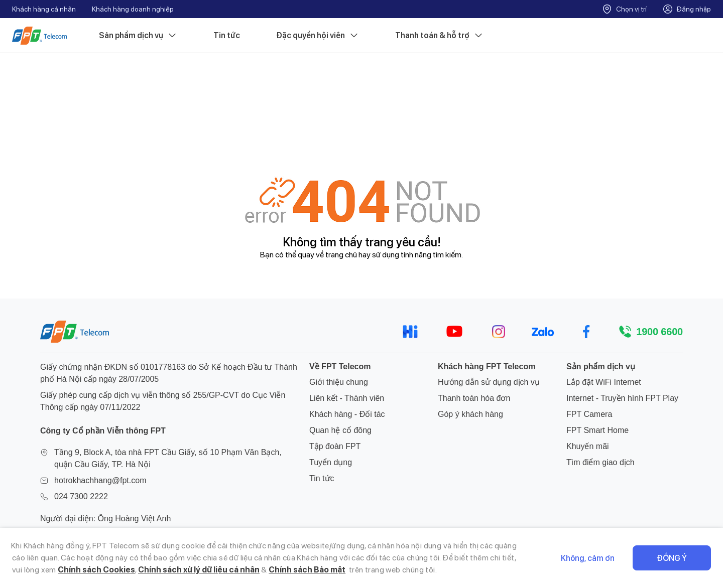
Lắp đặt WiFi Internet (604, 382)
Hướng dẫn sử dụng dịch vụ (489, 382)
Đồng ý (672, 558)
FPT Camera (589, 414)
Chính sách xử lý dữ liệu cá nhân (199, 570)
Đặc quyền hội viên (318, 36)
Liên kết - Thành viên (347, 398)
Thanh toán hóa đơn (474, 398)
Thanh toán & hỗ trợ (439, 36)
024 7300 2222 (81, 496)
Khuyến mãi (588, 446)
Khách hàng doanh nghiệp (133, 9)
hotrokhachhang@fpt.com (100, 480)
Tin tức (227, 35)
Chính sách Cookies (96, 570)
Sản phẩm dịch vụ (138, 36)
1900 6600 (659, 332)
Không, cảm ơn (588, 558)
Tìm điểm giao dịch (600, 462)
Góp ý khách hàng (470, 414)
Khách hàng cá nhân (44, 9)
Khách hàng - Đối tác (347, 414)
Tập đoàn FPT (335, 446)
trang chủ (341, 255)
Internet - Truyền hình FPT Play (622, 398)
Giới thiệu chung (339, 382)
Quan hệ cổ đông (340, 430)
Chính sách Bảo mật (307, 570)
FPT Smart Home (597, 430)
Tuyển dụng (331, 462)
